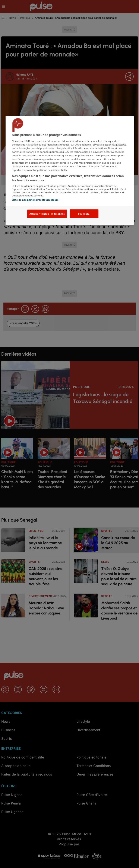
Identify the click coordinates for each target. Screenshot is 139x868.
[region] (70, 171)
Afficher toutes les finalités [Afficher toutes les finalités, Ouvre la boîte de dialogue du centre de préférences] (47, 214)
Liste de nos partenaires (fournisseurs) (36, 200)
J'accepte (84, 214)
